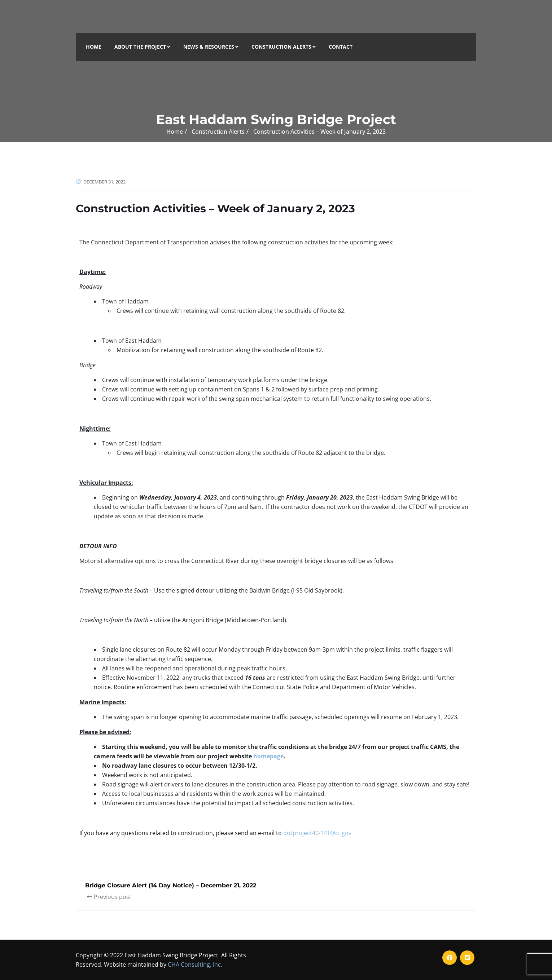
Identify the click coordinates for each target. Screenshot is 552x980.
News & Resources (211, 47)
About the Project (142, 47)
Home (94, 47)
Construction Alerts (284, 47)
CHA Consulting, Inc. (195, 965)
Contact (341, 47)
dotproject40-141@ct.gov (317, 833)
